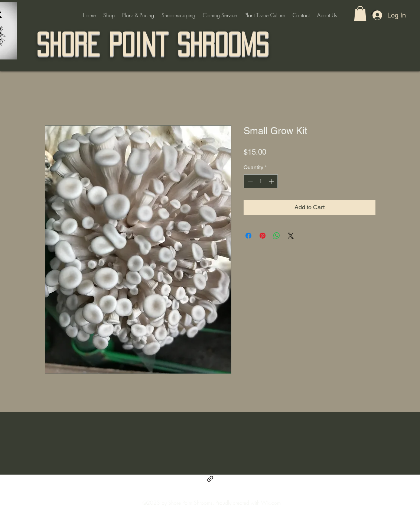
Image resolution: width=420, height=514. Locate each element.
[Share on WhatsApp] (277, 236)
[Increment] (272, 181)
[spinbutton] (261, 181)
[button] (360, 14)
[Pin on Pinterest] (263, 236)
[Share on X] (291, 236)
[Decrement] (249, 181)
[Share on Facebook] (248, 236)
